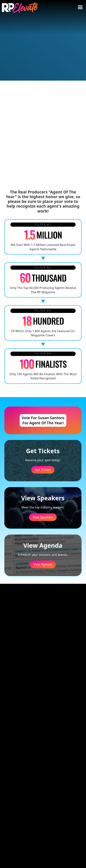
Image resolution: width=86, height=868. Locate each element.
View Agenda (43, 564)
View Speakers (43, 517)
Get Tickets (43, 470)
